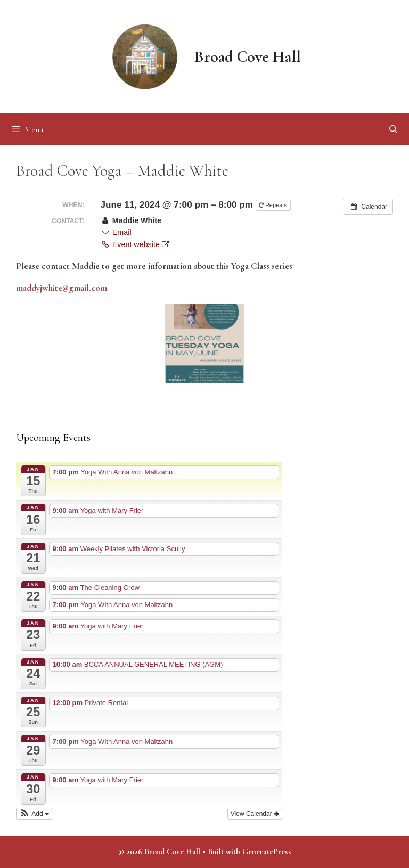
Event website (134, 244)
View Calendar (255, 814)
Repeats (274, 205)
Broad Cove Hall (248, 57)
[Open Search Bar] (393, 129)
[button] (34, 814)
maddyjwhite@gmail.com (62, 288)
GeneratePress (267, 851)
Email (116, 232)
